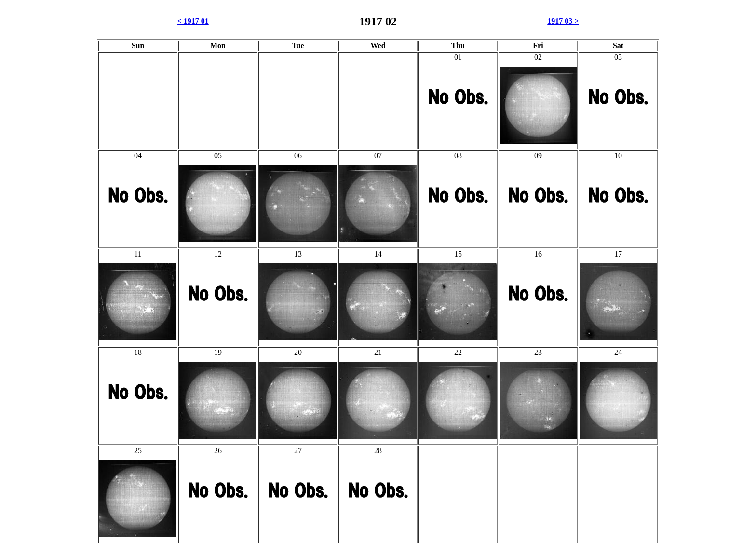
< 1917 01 (193, 21)
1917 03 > (563, 21)
